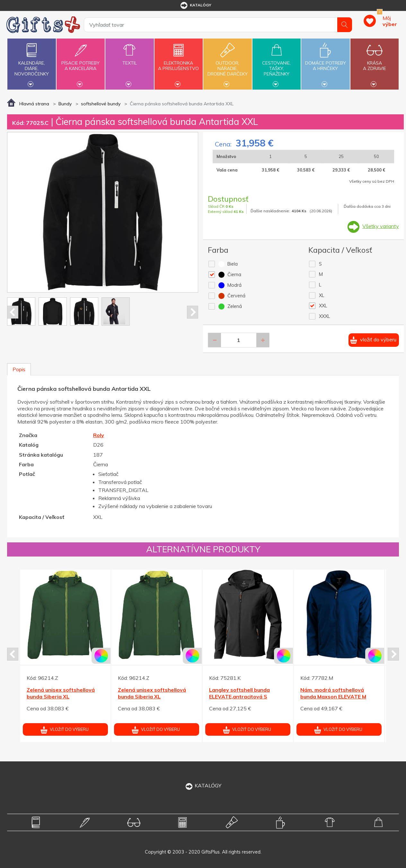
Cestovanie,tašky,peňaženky (277, 63)
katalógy (195, 5)
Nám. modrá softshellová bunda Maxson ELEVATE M (333, 693)
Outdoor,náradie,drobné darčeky (227, 63)
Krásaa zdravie (375, 62)
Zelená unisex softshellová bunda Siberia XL (61, 693)
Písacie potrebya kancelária (81, 62)
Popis (19, 369)
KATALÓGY (203, 785)
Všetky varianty (381, 226)
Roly (99, 435)
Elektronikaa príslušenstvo (179, 62)
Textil (129, 59)
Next (193, 312)
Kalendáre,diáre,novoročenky (31, 63)
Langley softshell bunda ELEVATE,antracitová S (239, 693)
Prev (13, 312)
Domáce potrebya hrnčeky (325, 62)
